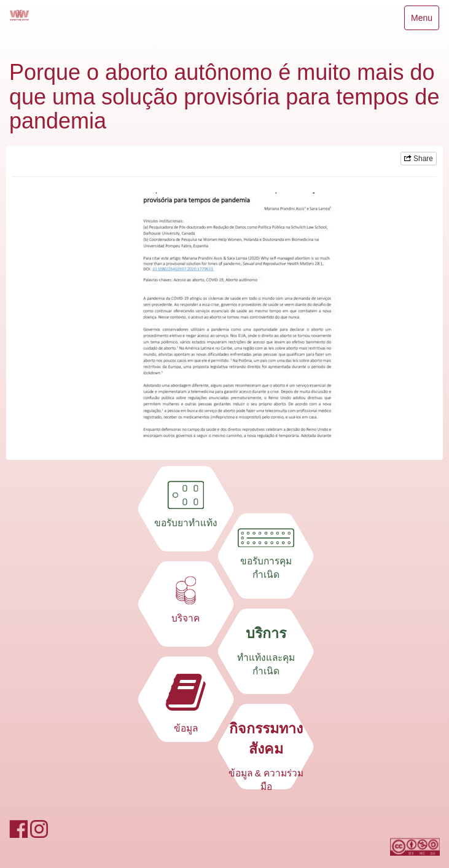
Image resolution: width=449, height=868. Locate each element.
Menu (421, 21)
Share (419, 159)
